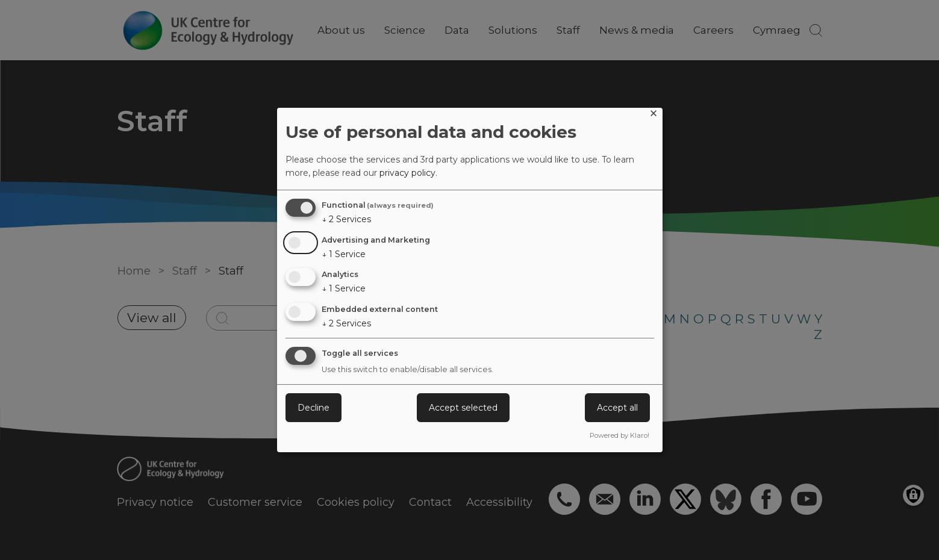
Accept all (617, 408)
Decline (314, 408)
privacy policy (407, 173)
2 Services (346, 219)
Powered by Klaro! (619, 435)
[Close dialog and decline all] (654, 115)
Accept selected (463, 408)
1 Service (344, 254)
